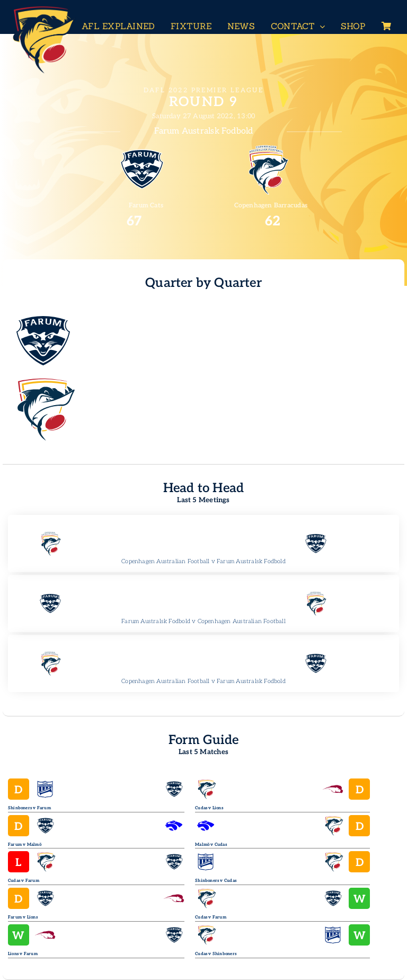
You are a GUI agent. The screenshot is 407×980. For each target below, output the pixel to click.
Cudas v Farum (24, 881)
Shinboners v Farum (29, 808)
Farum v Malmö (25, 845)
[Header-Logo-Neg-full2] (42, 9)
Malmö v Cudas (211, 845)
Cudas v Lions (209, 808)
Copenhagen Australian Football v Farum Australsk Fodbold (203, 561)
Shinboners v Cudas (216, 881)
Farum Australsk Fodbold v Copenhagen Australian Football (203, 621)
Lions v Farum (23, 954)
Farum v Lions (23, 917)
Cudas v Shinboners (216, 954)
